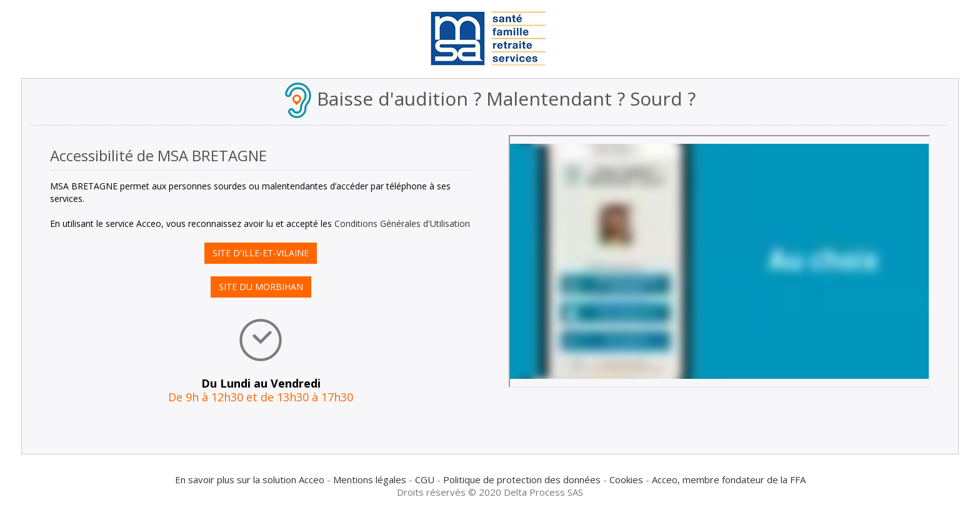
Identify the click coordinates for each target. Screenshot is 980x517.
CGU (425, 479)
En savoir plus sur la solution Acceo (250, 479)
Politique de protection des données (522, 479)
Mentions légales (370, 479)
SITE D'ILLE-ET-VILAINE (261, 253)
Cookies (626, 479)
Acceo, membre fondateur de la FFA (729, 479)
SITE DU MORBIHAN (261, 287)
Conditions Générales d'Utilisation (402, 223)
